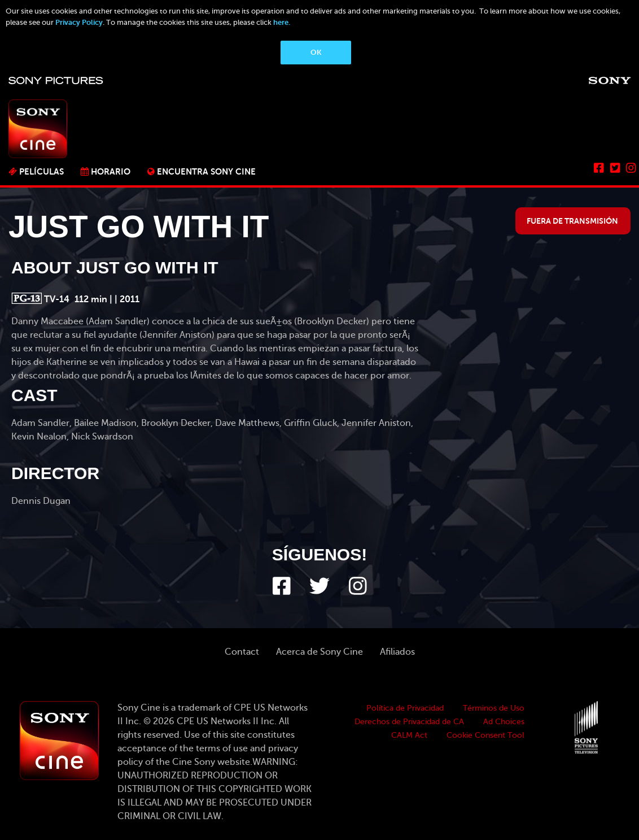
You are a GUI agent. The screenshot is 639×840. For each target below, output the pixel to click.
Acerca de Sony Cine (319, 652)
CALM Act (409, 735)
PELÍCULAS (41, 171)
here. (282, 22)
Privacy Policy (79, 22)
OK (316, 52)
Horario (111, 171)
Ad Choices (504, 722)
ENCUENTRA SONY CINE (206, 171)
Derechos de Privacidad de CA (409, 722)
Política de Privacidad (405, 708)
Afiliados (397, 652)
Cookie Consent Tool (485, 735)
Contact (242, 652)
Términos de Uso (494, 708)
